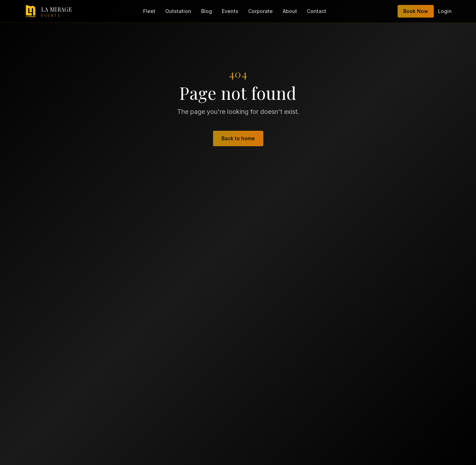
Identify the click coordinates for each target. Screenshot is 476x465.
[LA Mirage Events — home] (48, 11)
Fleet (149, 11)
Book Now (416, 11)
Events (230, 11)
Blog (207, 11)
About (290, 11)
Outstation (178, 11)
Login (445, 11)
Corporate (260, 11)
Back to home (238, 138)
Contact (317, 11)
